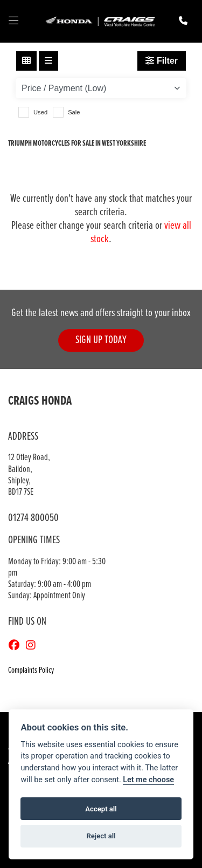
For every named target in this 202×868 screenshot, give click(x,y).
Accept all (101, 809)
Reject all (101, 836)
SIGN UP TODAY (101, 340)
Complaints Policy (31, 670)
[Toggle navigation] (13, 22)
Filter (162, 61)
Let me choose (148, 780)
